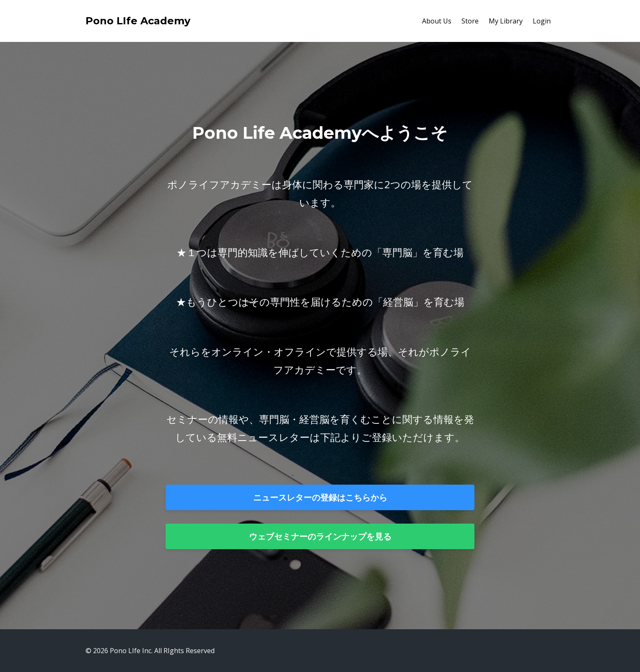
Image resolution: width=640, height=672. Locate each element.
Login (542, 21)
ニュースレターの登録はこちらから (320, 497)
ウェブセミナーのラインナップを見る (320, 536)
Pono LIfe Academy (138, 21)
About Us (437, 21)
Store (470, 21)
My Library (506, 21)
